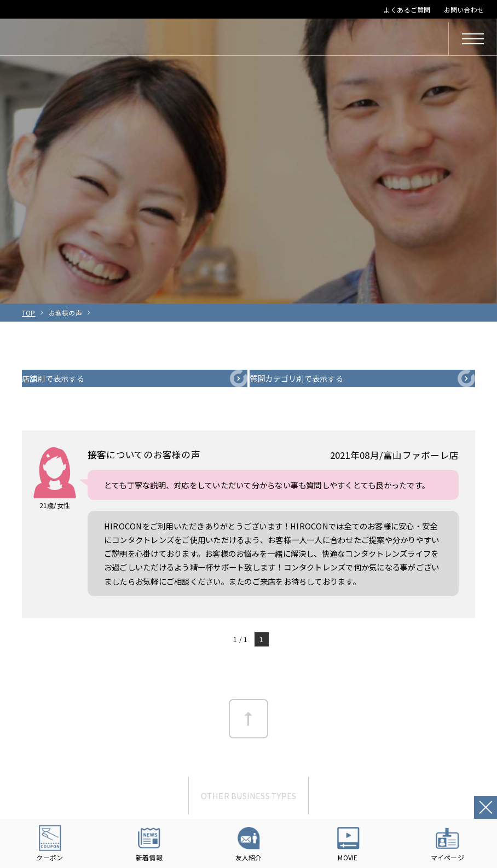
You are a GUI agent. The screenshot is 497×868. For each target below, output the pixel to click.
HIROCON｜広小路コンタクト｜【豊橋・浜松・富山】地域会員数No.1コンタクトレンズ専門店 (100, 39)
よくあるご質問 (407, 10)
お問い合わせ (464, 10)
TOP (29, 313)
